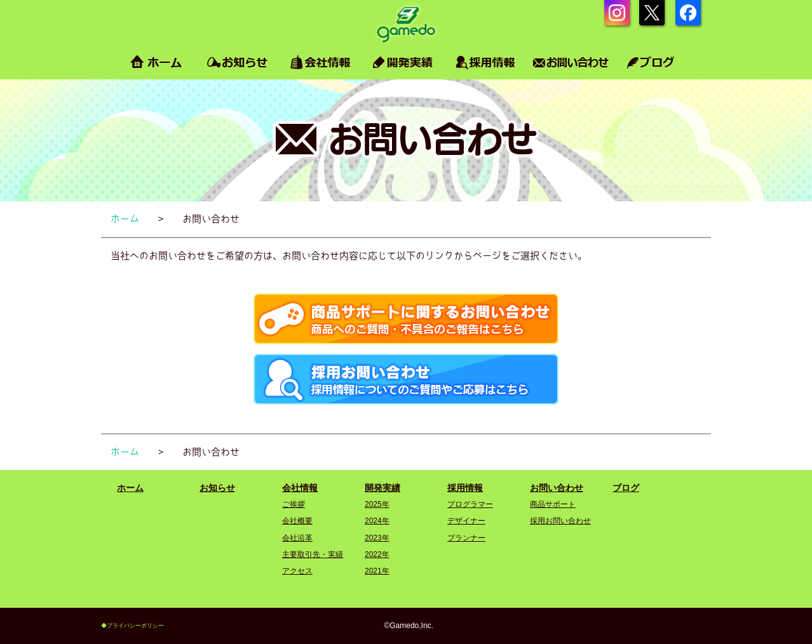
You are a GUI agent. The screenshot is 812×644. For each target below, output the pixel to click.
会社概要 (297, 521)
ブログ (626, 488)
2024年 (377, 521)
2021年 (377, 571)
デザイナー (466, 521)
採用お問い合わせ (560, 521)
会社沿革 (297, 538)
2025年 (377, 504)
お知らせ (217, 488)
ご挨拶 (294, 504)
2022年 (377, 554)
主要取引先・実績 (313, 554)
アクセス (297, 571)
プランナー (466, 538)
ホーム (130, 488)
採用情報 (465, 488)
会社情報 (300, 488)
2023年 (377, 538)
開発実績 (382, 488)
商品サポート (553, 504)
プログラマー (470, 504)
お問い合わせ (557, 488)
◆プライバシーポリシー (132, 626)
